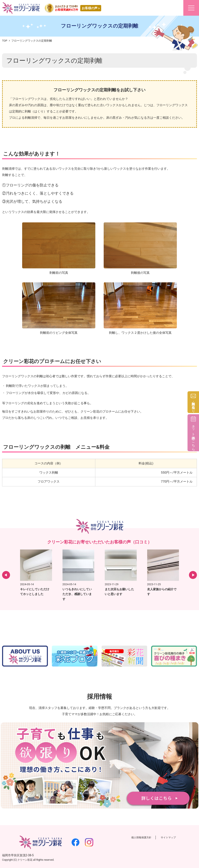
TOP (5, 41)
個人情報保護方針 (141, 837)
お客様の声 (90, 8)
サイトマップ (168, 837)
